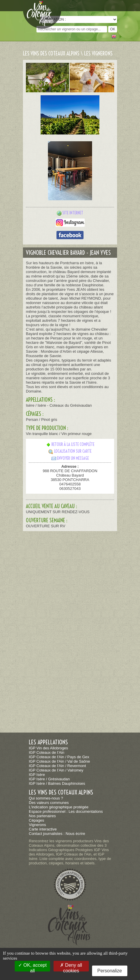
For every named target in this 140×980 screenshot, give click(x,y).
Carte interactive (43, 829)
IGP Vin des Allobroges (48, 748)
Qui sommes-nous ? (46, 798)
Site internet (73, 213)
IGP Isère (37, 775)
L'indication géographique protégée (59, 807)
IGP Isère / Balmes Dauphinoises (57, 783)
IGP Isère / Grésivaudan (49, 779)
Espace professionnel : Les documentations (66, 811)
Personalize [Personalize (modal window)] (110, 971)
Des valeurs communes (49, 803)
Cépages (36, 820)
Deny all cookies (71, 967)
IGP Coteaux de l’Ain (46, 752)
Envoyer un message (70, 458)
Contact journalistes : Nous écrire (57, 834)
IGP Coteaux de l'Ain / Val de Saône (59, 761)
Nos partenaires (42, 816)
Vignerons (37, 825)
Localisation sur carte (70, 451)
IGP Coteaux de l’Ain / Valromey (56, 770)
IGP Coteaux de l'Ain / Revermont (57, 766)
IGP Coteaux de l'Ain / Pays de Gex (59, 757)
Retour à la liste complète (70, 444)
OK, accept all (32, 967)
